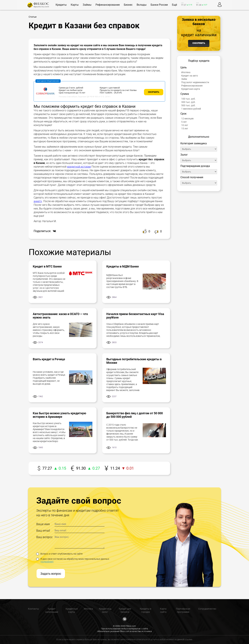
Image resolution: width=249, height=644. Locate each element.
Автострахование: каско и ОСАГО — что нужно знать (60, 316)
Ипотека (186, 72)
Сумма (185, 94)
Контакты (33, 609)
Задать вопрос (51, 574)
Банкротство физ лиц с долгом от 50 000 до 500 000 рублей (135, 415)
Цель (184, 67)
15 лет (185, 129)
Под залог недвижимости (195, 82)
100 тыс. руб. (188, 99)
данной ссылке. (185, 639)
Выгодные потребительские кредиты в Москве (134, 361)
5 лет (184, 122)
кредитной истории (79, 167)
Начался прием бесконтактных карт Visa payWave (135, 316)
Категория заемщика (194, 143)
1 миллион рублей (191, 109)
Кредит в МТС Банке (47, 266)
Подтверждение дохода (195, 166)
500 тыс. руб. (188, 105)
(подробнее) (47, 562)
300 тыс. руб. (188, 102)
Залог (184, 155)
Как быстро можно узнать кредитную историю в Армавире (60, 415)
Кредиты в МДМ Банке (123, 266)
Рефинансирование (192, 86)
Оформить (154, 92)
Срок (184, 114)
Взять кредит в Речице (49, 359)
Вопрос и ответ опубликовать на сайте (59, 554)
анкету (38, 201)
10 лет (185, 125)
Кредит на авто (190, 76)
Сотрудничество (207, 609)
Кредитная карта (191, 89)
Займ (184, 79)
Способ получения (192, 177)
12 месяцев (187, 119)
